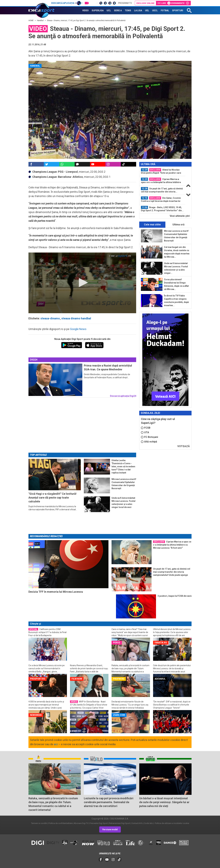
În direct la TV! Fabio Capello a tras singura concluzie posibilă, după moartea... (176, 301)
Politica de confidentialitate (60, 823)
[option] (162, 171)
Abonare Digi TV (81, 823)
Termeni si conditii (39, 823)
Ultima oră (178, 225)
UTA (145, 432)
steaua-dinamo (50, 318)
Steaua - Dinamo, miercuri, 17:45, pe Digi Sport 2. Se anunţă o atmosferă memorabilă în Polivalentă (86, 20)
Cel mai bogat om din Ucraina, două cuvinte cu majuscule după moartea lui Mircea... (177, 252)
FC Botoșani (149, 437)
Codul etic (148, 823)
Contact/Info (137, 823)
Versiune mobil (110, 829)
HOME (31, 20)
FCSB (146, 428)
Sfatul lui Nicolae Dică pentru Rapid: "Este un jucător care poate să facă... (161, 171)
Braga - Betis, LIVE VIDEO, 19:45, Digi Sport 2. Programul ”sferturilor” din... (162, 209)
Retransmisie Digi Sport (120, 823)
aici (56, 744)
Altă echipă (149, 442)
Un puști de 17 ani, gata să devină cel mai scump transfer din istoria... (162, 190)
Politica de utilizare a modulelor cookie (172, 823)
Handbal (40, 20)
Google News (78, 329)
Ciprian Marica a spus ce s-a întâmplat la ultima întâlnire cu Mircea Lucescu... (161, 181)
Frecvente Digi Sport (99, 823)
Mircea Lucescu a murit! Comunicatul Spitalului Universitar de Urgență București (176, 236)
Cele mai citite (152, 225)
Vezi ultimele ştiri (180, 216)
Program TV (125, 3)
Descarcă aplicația (67, 3)
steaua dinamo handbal (76, 318)
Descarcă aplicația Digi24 (123, 396)
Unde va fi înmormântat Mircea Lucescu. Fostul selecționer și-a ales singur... (176, 268)
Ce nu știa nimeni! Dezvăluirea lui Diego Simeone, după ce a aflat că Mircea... (176, 284)
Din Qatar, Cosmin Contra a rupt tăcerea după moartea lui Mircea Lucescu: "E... (161, 200)
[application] (82, 283)
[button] (82, 283)
